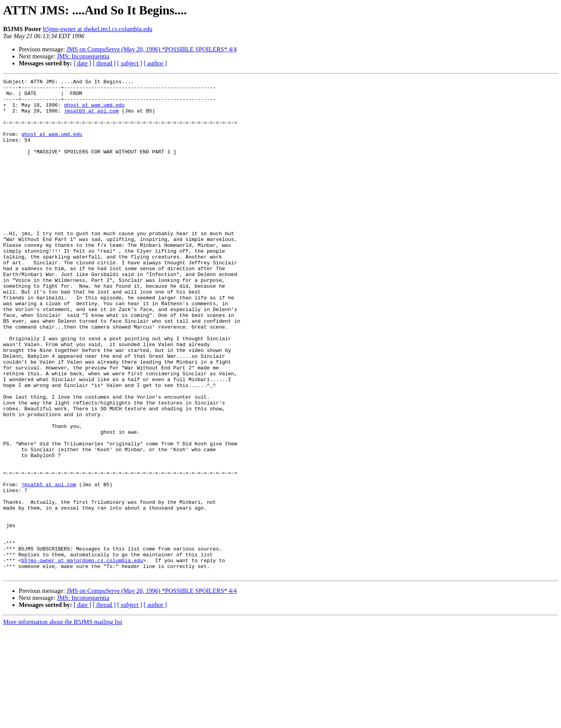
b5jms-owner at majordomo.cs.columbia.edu (82, 657)
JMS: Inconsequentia (83, 56)
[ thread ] (104, 63)
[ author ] (155, 63)
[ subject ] (130, 63)
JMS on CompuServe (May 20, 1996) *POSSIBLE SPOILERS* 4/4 (152, 49)
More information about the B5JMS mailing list (63, 721)
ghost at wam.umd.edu (94, 111)
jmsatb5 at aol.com (91, 118)
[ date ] (82, 63)
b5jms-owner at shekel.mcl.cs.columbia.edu (98, 29)
